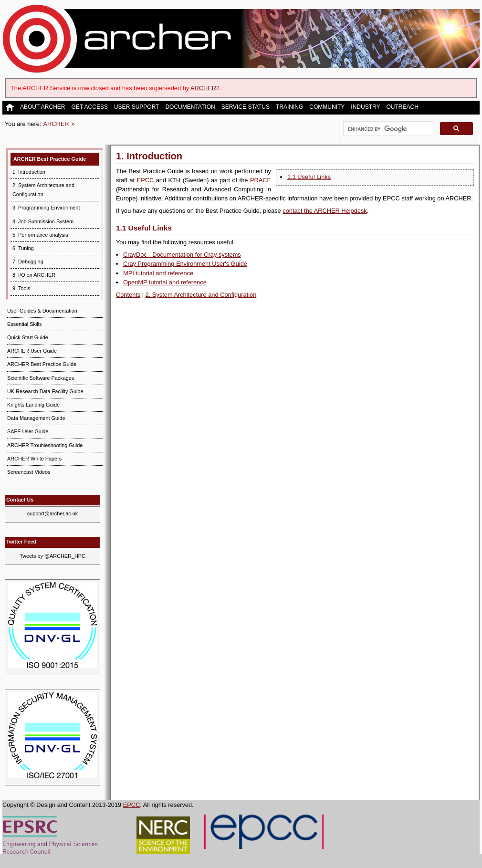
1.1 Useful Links (309, 177)
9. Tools (21, 288)
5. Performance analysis (40, 235)
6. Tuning (23, 248)
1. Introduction (29, 172)
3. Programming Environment (46, 208)
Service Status (246, 107)
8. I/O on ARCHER (34, 275)
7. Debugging (28, 261)
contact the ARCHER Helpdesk (325, 211)
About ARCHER (42, 107)
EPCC (146, 180)
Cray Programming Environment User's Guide (185, 264)
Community (327, 107)
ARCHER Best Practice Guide (50, 159)
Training (289, 107)
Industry (365, 107)
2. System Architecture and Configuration (201, 295)
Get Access (89, 107)
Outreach (402, 107)
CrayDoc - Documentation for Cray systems (182, 255)
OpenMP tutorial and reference (165, 282)
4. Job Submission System (43, 221)
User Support (136, 107)
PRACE (261, 180)
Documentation (190, 107)
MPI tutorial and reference (158, 273)
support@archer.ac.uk (53, 513)
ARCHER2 (205, 88)
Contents (128, 295)
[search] (387, 129)
